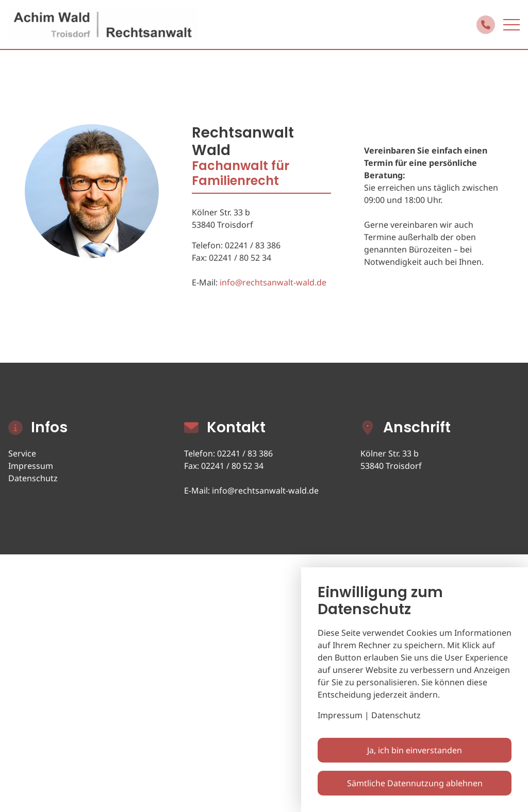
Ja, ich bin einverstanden (415, 750)
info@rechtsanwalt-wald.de (273, 282)
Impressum (31, 466)
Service (22, 453)
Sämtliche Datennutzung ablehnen (415, 783)
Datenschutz (33, 478)
